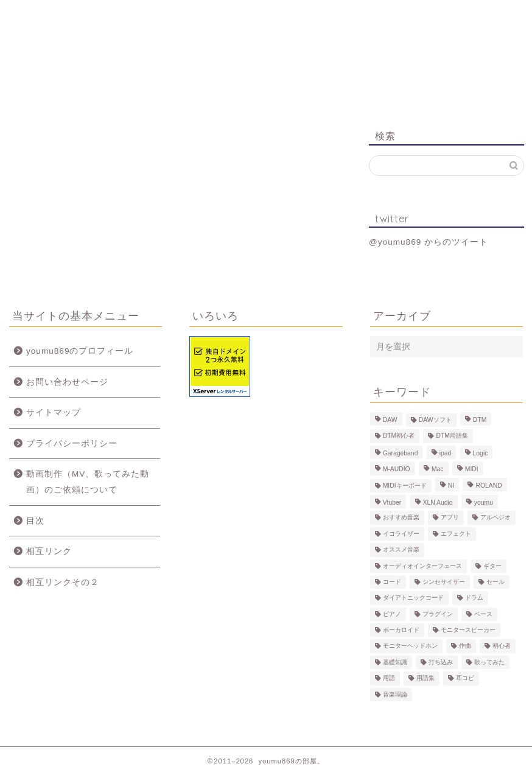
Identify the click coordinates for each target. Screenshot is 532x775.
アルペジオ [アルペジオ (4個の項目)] (495, 518)
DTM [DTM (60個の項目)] (480, 420)
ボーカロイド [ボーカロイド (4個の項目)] (401, 630)
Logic (394, 15)
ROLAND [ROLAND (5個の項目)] (488, 486)
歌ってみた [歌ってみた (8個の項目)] (489, 662)
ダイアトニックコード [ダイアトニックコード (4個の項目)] (413, 598)
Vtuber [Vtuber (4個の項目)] (392, 503)
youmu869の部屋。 (266, 66)
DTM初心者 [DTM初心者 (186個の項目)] (399, 436)
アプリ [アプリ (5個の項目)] (450, 518)
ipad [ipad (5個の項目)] (446, 453)
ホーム (53, 15)
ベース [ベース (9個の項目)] (483, 614)
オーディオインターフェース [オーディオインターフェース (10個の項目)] (422, 566)
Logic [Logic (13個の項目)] (481, 453)
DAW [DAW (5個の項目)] (390, 420)
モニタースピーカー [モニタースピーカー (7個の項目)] (468, 630)
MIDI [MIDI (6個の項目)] (472, 470)
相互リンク (49, 551)
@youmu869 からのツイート (429, 242)
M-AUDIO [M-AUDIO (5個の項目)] (397, 470)
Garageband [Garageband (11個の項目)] (401, 453)
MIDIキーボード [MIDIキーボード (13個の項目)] (405, 486)
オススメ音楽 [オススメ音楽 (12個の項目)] (401, 550)
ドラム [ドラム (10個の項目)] (474, 598)
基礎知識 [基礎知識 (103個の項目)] (395, 662)
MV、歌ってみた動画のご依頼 (306, 20)
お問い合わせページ (67, 382)
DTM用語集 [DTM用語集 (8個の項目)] (452, 436)
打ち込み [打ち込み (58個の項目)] (441, 662)
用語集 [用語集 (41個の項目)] (425, 679)
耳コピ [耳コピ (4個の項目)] (465, 679)
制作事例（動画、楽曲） (219, 20)
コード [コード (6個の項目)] (392, 582)
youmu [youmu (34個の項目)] (484, 503)
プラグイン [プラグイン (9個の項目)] (438, 614)
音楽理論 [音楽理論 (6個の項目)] (395, 694)
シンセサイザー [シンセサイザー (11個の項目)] (444, 582)
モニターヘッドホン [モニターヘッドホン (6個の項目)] (410, 646)
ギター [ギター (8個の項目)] (492, 566)
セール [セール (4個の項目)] (495, 582)
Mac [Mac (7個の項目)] (438, 470)
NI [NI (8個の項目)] (451, 486)
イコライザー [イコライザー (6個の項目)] (401, 534)
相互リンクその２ (63, 582)
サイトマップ (54, 412)
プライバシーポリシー (72, 444)
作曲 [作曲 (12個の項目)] (465, 646)
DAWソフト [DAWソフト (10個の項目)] (435, 420)
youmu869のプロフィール (80, 351)
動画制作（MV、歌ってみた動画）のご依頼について (88, 482)
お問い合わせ (478, 15)
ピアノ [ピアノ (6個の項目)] (392, 614)
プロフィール (135, 15)
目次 (35, 521)
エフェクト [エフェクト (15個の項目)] (456, 534)
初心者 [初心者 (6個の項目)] (502, 646)
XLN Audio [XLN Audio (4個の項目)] (438, 503)
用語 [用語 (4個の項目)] (389, 679)
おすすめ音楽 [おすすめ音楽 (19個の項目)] (401, 518)
